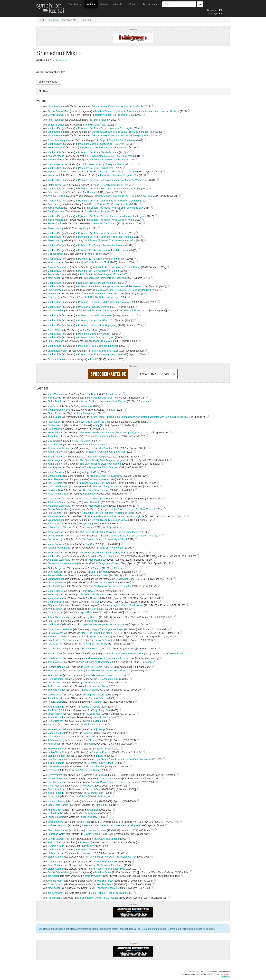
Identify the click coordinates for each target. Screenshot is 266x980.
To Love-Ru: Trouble (91, 667)
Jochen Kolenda (56, 686)
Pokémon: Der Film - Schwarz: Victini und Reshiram (106, 237)
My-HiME (93, 737)
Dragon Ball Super (126, 579)
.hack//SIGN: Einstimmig (87, 770)
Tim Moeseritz (55, 898)
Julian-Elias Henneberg (60, 617)
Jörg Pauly (53, 524)
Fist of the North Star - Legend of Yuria (101, 274)
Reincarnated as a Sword (94, 445)
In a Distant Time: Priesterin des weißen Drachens (122, 759)
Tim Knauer (54, 211)
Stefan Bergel (55, 185)
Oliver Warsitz (55, 775)
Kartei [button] (91, 4)
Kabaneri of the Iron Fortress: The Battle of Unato (108, 513)
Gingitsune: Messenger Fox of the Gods (102, 624)
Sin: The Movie (90, 330)
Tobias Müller (54, 330)
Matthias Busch (56, 602)
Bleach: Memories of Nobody (102, 294)
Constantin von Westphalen (62, 563)
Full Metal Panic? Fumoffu (100, 763)
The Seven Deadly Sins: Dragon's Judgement (104, 460)
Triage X (97, 568)
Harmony (92, 192)
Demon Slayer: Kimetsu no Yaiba (109, 520)
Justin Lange (54, 398)
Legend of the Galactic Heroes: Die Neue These (128, 536)
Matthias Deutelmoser (59, 410)
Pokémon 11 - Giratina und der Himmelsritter (102, 259)
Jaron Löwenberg (57, 436)
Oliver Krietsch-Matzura (60, 629)
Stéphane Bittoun (57, 605)
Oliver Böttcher (55, 612)
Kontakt (133, 4)
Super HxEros (92, 472)
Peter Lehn (53, 204)
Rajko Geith (54, 422)
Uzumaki (88, 406)
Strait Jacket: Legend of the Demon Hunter (118, 267)
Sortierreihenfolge (49, 82)
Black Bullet (98, 609)
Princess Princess (98, 698)
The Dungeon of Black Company (101, 467)
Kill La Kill (92, 621)
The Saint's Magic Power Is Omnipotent (101, 464)
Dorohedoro (91, 494)
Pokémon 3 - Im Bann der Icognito (96, 337)
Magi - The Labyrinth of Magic (108, 629)
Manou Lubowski (56, 801)
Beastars (89, 527)
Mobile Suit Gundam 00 (100, 675)
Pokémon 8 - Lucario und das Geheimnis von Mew (105, 302)
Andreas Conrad (56, 172)
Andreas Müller (55, 881)
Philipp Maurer (55, 633)
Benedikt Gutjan (56, 125)
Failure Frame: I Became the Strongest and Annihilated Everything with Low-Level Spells (136, 417)
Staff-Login (225, 977)
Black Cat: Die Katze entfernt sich (101, 297)
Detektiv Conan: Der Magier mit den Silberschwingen (113, 311)
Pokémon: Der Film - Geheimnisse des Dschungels (105, 128)
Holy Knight (84, 228)
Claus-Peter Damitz (58, 805)
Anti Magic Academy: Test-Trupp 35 (112, 586)
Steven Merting (55, 228)
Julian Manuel (55, 452)
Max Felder (53, 406)
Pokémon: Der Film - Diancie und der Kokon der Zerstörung (110, 201)
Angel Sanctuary (88, 817)
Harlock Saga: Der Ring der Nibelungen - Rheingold (111, 825)
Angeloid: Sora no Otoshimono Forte (124, 654)
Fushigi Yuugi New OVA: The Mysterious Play (112, 857)
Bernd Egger (54, 417)
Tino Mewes (54, 539)
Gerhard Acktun (56, 846)
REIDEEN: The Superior (107, 839)
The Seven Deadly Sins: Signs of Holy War (102, 553)
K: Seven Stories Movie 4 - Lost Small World (110, 156)
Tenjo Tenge (99, 729)
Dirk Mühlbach (55, 359)
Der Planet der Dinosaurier (106, 888)
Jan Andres (53, 876)
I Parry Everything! (85, 413)
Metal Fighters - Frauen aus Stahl (108, 893)
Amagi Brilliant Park (88, 612)
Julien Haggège (56, 707)
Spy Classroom (82, 441)
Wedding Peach (105, 881)
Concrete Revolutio (107, 582)
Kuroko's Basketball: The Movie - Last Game (113, 172)
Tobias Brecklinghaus (59, 140)
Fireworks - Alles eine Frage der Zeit (119, 175)
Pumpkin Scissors (95, 695)
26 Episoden (105, 796)
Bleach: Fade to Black (98, 262)
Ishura (112, 410)
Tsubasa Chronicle (90, 707)
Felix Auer (53, 644)
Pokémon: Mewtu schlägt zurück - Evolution (101, 144)
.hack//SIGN (81, 796)
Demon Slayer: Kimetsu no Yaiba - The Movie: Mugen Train (123, 132)
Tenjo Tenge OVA (102, 710)
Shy (97, 425)
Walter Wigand (55, 432)
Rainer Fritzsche (56, 717)
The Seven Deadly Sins (92, 595)
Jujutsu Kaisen (100, 479)
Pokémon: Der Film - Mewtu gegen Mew (99, 354)
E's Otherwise (97, 766)
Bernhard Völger (56, 690)
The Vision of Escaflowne (110, 865)
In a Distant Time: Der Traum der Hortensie (118, 782)
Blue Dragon (90, 690)
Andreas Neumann (57, 825)
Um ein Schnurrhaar (96, 125)
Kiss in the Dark (103, 717)
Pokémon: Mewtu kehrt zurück (94, 334)
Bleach (92, 740)
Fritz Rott (52, 297)
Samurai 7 (88, 733)
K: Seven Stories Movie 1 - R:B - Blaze (107, 160)
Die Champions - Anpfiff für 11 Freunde (98, 898)
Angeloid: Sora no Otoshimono (95, 662)
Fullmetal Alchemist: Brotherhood (103, 658)
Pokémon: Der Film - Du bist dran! (96, 168)
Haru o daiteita (93, 721)
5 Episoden (146, 662)
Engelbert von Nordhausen (62, 640)
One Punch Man (99, 572)
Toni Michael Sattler (58, 487)
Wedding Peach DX (107, 862)
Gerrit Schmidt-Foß (58, 679)
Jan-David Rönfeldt (58, 710)
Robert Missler (55, 575)
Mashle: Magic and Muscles (105, 436)
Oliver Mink (53, 770)
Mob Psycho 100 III (109, 448)
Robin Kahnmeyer (57, 274)
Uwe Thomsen (55, 290)
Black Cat (89, 725)
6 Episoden (143, 401)
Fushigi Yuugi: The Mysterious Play (106, 869)
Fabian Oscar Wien (58, 527)
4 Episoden (116, 394)
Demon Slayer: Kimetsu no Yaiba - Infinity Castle (117, 106)
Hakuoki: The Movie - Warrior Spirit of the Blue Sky (116, 208)
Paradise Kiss (93, 714)
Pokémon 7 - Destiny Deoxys (94, 307)
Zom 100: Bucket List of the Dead (93, 422)
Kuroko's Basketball (100, 637)
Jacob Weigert (55, 208)
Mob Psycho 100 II (99, 506)
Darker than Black (98, 686)
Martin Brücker (55, 598)
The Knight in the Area (93, 644)
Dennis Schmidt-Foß (58, 111)
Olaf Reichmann (56, 766)
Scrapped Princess (103, 749)
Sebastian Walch (56, 834)
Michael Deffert (55, 813)
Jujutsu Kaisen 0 (101, 120)
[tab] (133, 91)
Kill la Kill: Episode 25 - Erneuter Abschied (109, 204)
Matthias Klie (54, 128)
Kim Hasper (54, 262)
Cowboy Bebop (92, 834)
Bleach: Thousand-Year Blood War (107, 452)
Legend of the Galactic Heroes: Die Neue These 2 (129, 509)
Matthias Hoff (54, 624)
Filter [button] (44, 91)
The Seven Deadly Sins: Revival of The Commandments (110, 532)
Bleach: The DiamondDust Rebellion (105, 278)
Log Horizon (92, 617)
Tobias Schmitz (55, 862)
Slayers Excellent (97, 830)
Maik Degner (54, 467)
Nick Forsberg (55, 483)
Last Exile (101, 756)
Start (41, 20)
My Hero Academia (109, 556)
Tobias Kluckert (56, 817)
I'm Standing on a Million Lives (94, 483)
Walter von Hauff (56, 147)
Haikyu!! (94, 598)
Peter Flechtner (56, 120)
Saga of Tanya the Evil (112, 548)
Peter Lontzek (55, 192)
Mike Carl (53, 441)
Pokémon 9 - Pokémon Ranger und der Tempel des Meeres (110, 286)
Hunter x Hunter (90, 649)
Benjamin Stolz (55, 490)
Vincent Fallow (55, 822)
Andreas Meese (56, 156)
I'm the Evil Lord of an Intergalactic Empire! (104, 401)
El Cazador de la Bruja (110, 679)
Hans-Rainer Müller (58, 494)
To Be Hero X (92, 394)
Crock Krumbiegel (57, 789)
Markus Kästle (55, 476)
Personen (53, 20)
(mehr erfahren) (60, 60)
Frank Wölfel (54, 842)
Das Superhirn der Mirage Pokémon (97, 283)
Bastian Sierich (55, 425)
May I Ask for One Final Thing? (103, 398)
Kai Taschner (54, 737)
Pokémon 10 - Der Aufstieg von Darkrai (99, 271)
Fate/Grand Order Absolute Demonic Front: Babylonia (116, 516)
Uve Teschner (55, 572)
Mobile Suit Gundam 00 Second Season (109, 670)
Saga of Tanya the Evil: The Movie (118, 140)
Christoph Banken (57, 582)
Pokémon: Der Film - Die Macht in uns (98, 152)
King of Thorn (95, 254)
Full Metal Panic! (95, 793)
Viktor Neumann (56, 106)
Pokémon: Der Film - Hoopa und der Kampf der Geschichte (109, 189)
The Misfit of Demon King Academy (104, 476)
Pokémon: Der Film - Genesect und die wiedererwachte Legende (112, 216)
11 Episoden (112, 527)
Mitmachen (118, 4)
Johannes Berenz (57, 502)
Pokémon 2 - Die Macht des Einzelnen (98, 346)
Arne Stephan (55, 609)
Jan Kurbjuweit (55, 893)
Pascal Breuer (55, 445)
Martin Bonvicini (56, 472)
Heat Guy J (89, 786)
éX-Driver (93, 813)
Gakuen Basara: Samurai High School (107, 539)
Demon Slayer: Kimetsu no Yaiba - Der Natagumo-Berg (121, 135)
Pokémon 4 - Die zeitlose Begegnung (98, 325)
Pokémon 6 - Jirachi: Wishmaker (95, 315)
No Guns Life (93, 502)
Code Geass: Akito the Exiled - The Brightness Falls (125, 196)
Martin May (53, 786)
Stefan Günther (56, 857)
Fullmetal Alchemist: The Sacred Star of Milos (111, 240)
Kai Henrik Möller (57, 779)
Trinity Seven (88, 591)
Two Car (90, 544)
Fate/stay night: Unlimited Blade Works (123, 605)
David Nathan (55, 658)
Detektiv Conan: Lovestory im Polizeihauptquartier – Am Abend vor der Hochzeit (137, 111)
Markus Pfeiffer (55, 311)
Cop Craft (87, 524)
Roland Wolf (54, 175)
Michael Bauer (55, 254)
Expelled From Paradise (97, 211)
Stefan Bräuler (55, 401)
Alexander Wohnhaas (59, 448)
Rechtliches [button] (150, 4)
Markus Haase (55, 164)
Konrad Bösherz (56, 810)
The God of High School (105, 487)
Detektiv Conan (103, 872)
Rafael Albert (54, 499)
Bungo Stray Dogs (108, 563)
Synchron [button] (75, 4)
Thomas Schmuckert (58, 267)
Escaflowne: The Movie (100, 341)
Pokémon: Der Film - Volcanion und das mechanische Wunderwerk (113, 180)
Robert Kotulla (55, 223)
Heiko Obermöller (57, 749)
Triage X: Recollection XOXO (108, 185)
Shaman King (97, 457)
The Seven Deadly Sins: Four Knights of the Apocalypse (109, 432)
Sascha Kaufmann (57, 351)
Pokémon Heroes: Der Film (93, 320)
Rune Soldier (102, 805)
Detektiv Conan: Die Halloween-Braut (115, 115)
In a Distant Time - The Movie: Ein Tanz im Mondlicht (123, 290)
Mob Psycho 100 (98, 560)
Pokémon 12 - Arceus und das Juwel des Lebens (104, 250)
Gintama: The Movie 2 (105, 223)
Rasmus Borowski (57, 649)
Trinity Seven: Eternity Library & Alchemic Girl (105, 164)
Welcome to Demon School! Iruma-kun (99, 499)
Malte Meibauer (56, 394)
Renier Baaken (55, 721)
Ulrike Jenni (54, 853)
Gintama (97, 702)
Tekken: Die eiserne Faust (104, 351)
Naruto (101, 775)
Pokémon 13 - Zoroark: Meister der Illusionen (102, 245)
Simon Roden (55, 413)
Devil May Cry (92, 683)
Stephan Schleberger (59, 756)
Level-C (94, 359)
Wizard (104, 4)
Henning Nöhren (56, 667)
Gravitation (93, 810)
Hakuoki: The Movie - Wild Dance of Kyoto (112, 220)
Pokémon (85, 842)
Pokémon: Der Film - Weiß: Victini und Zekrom (103, 233)
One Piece (85, 822)
